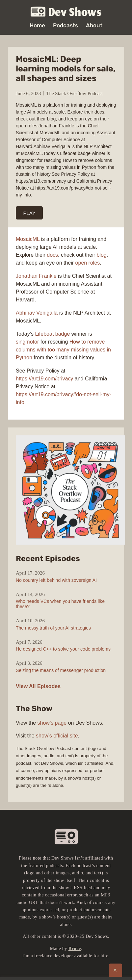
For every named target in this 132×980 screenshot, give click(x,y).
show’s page (52, 723)
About (94, 26)
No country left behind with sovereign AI (56, 580)
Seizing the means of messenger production (61, 670)
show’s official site (57, 736)
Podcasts (66, 26)
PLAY (29, 213)
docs (52, 255)
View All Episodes (38, 686)
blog (101, 255)
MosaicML (28, 239)
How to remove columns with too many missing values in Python (63, 350)
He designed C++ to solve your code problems (63, 649)
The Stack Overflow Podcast (74, 93)
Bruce (75, 949)
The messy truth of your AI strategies (53, 628)
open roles (88, 263)
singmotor (27, 342)
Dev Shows (66, 12)
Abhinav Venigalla (37, 313)
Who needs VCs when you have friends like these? (60, 604)
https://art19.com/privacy (44, 379)
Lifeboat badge (52, 334)
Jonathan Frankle (36, 276)
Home (37, 26)
